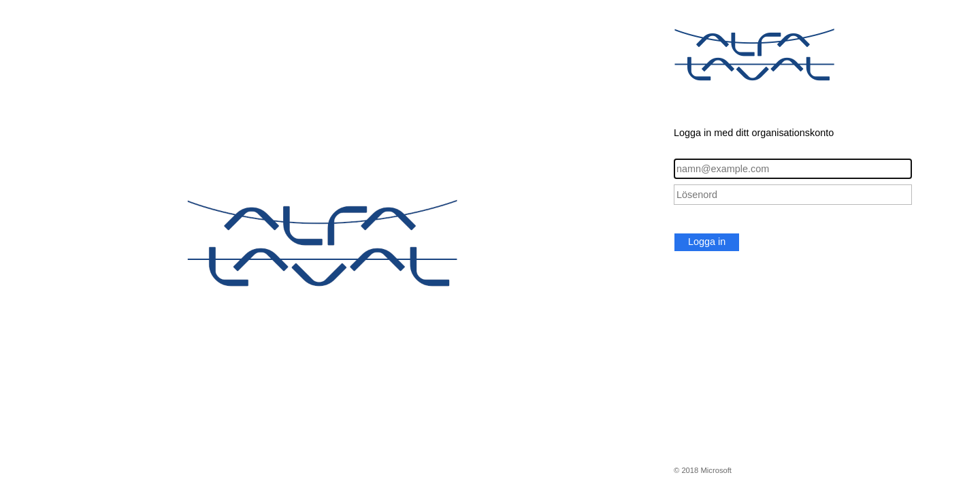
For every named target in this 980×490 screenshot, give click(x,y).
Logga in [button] (707, 242)
